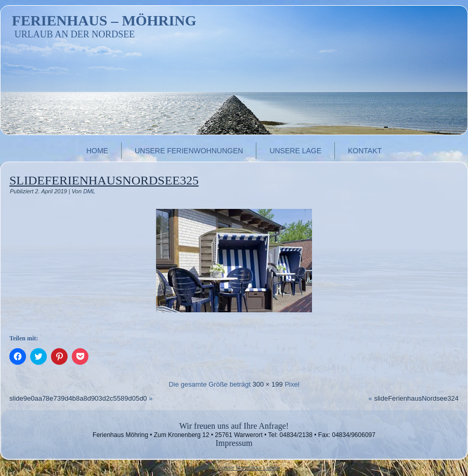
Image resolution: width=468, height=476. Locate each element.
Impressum (234, 443)
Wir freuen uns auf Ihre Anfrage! (234, 426)
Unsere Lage (295, 151)
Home (97, 151)
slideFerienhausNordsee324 (416, 398)
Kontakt (365, 151)
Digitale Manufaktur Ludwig (248, 468)
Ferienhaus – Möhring (104, 21)
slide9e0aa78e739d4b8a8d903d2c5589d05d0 (78, 398)
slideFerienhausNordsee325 (104, 180)
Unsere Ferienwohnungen (189, 151)
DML (89, 191)
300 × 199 (268, 384)
